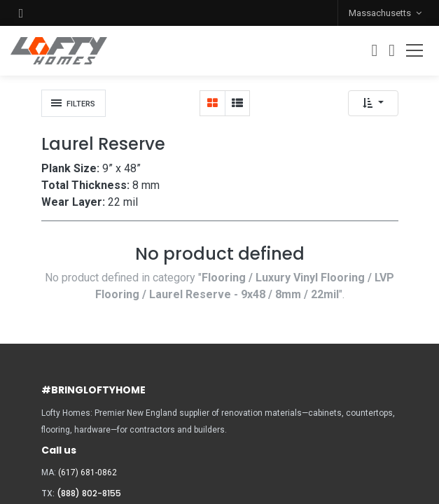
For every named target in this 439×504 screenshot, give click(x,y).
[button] (21, 13)
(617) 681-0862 (88, 472)
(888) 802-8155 (89, 493)
